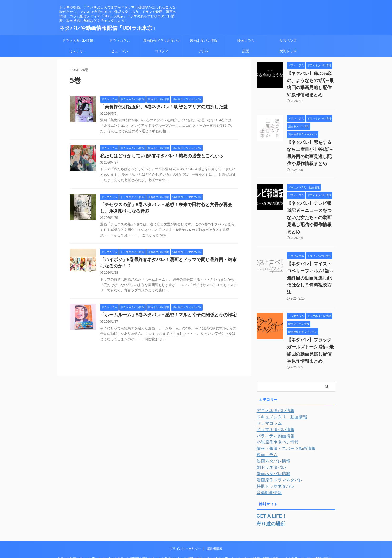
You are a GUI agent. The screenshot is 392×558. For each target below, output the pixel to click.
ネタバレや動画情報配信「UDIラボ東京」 (109, 28)
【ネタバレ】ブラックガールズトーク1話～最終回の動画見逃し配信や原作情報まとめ (311, 326)
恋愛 (246, 51)
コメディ (162, 51)
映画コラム (246, 41)
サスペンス (288, 41)
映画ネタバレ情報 (204, 41)
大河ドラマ (288, 51)
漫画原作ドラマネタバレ (162, 41)
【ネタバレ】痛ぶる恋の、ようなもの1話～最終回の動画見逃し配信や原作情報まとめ (311, 81)
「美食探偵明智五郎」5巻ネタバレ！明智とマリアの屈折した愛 (160, 107)
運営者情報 (215, 519)
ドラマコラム (120, 41)
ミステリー (78, 51)
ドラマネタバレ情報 (78, 41)
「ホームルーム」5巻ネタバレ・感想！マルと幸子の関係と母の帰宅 (164, 318)
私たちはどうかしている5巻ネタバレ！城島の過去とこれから (158, 157)
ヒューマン (120, 51)
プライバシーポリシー (185, 519)
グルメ (204, 51)
